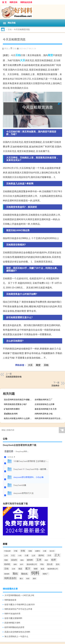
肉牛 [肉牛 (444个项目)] (22, 564)
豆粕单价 (55, 386)
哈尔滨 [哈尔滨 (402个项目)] (52, 551)
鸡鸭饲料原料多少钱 (44, 414)
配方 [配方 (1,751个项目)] (28, 569)
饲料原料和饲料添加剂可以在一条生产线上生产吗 (49, 418)
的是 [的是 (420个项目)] (46, 560)
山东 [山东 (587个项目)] (33, 556)
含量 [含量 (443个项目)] (45, 551)
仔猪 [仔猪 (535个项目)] (16, 551)
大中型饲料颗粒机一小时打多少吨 (19, 595)
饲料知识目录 (26, 2)
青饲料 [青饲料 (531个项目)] (7, 574)
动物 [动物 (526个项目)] (30, 551)
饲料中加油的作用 (12, 614)
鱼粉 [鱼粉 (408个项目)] (28, 579)
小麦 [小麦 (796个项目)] (27, 555)
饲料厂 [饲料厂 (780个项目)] (45, 574)
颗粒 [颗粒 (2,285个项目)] (15, 574)
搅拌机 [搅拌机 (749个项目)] (41, 555)
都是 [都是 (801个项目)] (20, 569)
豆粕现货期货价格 (14, 377)
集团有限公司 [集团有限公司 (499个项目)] (53, 569)
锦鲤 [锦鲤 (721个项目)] (36, 569)
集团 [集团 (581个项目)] (42, 569)
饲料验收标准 (10, 600)
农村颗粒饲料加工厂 (44, 400)
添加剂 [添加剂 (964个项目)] (14, 560)
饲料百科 (13, 2)
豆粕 (10, 29)
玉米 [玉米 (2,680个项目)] (39, 560)
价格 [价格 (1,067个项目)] (23, 551)
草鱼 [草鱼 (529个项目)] (42, 564)
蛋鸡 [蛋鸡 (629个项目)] (58, 564)
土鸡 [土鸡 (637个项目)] (6, 556)
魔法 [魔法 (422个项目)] (21, 579)
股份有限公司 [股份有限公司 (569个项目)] (32, 564)
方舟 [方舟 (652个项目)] (49, 556)
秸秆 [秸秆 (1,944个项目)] (54, 560)
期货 (50, 55)
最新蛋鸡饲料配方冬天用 (46, 409)
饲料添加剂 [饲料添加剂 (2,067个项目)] (10, 578)
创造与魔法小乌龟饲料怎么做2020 (20, 604)
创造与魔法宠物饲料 (13, 618)
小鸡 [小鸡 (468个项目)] (20, 556)
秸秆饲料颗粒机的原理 (14, 627)
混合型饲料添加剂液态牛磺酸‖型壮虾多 (19, 400)
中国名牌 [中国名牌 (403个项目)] (7, 551)
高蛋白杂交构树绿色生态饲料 (17, 632)
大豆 (23, 60)
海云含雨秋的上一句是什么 (16, 636)
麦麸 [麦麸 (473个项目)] (34, 579)
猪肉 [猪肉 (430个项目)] (22, 560)
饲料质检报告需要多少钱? (15, 404)
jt (9, 49)
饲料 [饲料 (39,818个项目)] (35, 573)
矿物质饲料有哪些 (12, 409)
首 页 (4, 2)
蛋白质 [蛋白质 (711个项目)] (50, 564)
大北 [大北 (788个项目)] (13, 555)
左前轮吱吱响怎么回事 (45, 404)
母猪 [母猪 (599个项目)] (6, 560)
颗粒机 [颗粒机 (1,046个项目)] (24, 574)
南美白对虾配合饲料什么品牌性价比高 (19, 418)
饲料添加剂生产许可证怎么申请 (18, 609)
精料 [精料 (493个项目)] (15, 564)
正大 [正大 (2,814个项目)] (57, 555)
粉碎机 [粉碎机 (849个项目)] (7, 564)
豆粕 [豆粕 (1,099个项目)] (6, 569)
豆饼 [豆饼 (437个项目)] (13, 569)
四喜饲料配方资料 (12, 623)
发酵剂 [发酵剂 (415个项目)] (38, 551)
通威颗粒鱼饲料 (11, 414)
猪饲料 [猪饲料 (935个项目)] (30, 560)
